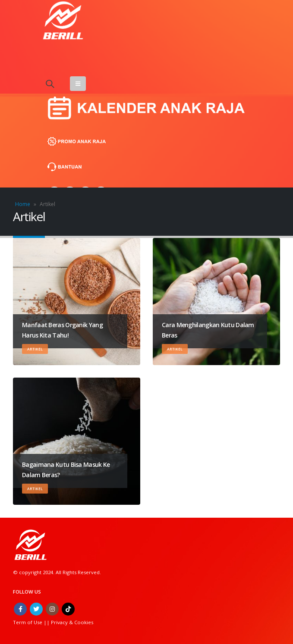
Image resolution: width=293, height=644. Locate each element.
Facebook (20, 609)
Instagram (52, 609)
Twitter (36, 609)
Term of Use (28, 622)
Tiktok (68, 609)
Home (23, 204)
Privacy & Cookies (72, 622)
